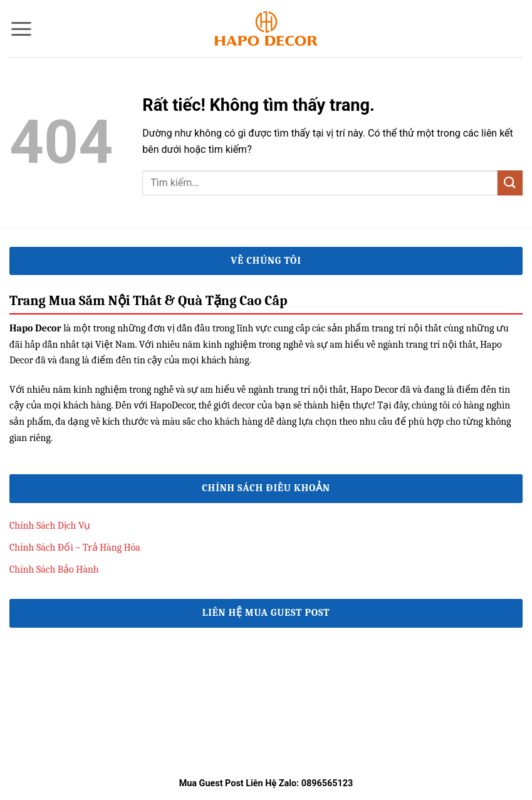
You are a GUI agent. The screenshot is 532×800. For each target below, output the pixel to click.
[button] (21, 29)
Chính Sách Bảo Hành (54, 569)
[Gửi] (510, 183)
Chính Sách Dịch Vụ (50, 526)
